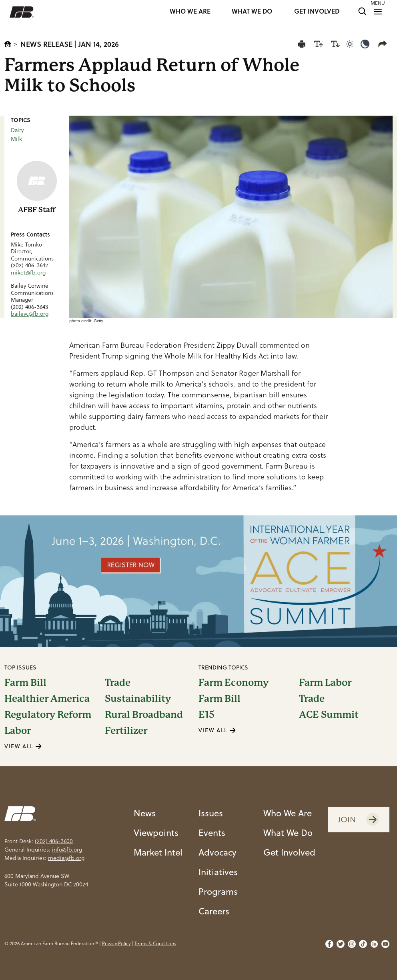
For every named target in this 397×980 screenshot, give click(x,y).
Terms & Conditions (155, 943)
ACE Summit (329, 715)
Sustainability (138, 699)
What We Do (288, 832)
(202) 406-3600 (54, 841)
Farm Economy (234, 683)
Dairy (17, 130)
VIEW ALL (23, 746)
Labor (18, 731)
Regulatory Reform (48, 715)
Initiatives (218, 872)
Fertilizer (126, 731)
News (145, 813)
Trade (118, 683)
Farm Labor (325, 683)
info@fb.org (67, 850)
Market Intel (158, 852)
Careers (214, 911)
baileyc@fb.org (30, 314)
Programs (218, 891)
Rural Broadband (144, 715)
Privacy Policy (116, 943)
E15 (207, 715)
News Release (46, 44)
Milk (16, 139)
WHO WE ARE (190, 12)
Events (212, 832)
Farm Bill (25, 683)
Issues (211, 813)
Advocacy (218, 852)
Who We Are (288, 813)
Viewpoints (156, 832)
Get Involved (289, 852)
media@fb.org (66, 858)
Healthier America (47, 699)
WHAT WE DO (252, 12)
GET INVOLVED (317, 12)
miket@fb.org (28, 273)
